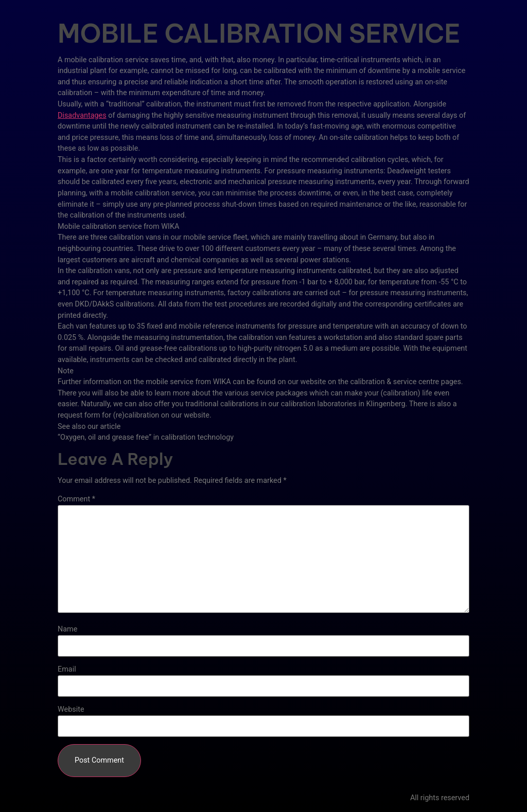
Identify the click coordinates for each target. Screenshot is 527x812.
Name (67, 629)
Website (71, 710)
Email (67, 670)
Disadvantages (82, 115)
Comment (76, 499)
